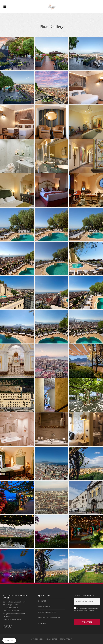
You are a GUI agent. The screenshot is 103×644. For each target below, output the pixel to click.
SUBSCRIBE (87, 622)
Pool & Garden (45, 607)
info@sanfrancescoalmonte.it (14, 614)
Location (42, 601)
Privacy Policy (66, 639)
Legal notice (52, 639)
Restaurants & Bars (47, 612)
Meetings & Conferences (49, 618)
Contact (42, 623)
